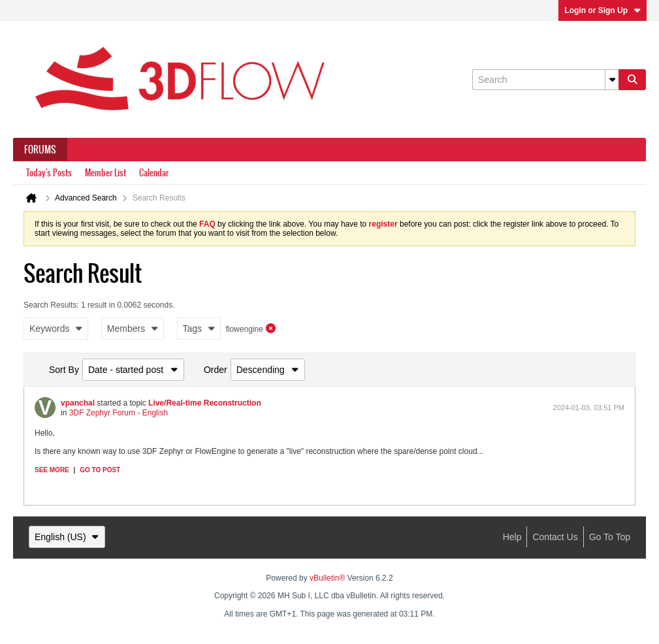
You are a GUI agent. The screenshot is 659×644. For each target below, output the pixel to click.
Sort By (64, 370)
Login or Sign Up (603, 10)
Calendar (154, 173)
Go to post (100, 470)
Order (216, 370)
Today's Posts (49, 173)
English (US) (67, 537)
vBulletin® (327, 578)
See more (52, 470)
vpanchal (78, 403)
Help (512, 537)
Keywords (56, 329)
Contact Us (555, 537)
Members (133, 329)
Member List (105, 173)
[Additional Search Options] (612, 80)
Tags (199, 329)
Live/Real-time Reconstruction (205, 403)
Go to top (610, 537)
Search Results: (51, 305)
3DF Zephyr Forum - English (119, 413)
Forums (40, 150)
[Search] (545, 80)
